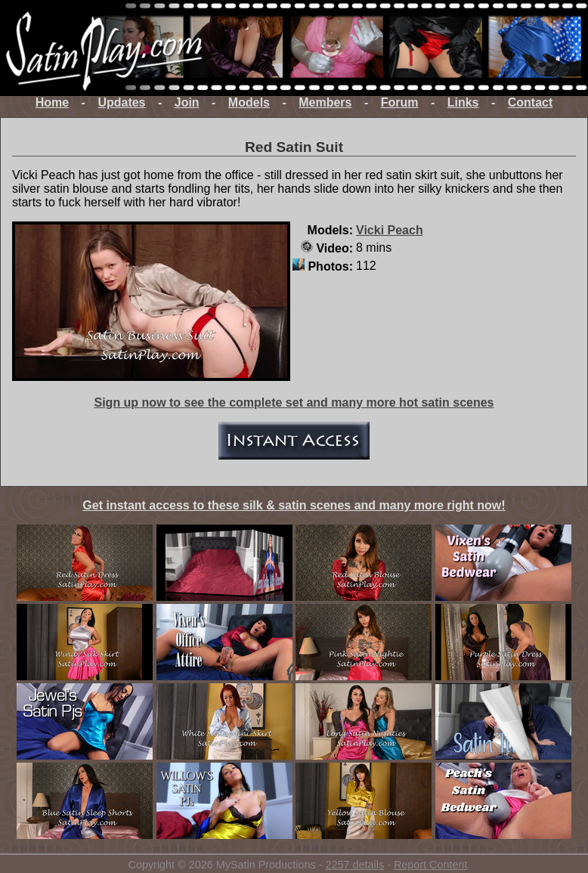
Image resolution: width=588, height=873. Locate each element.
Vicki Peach (390, 230)
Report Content (431, 865)
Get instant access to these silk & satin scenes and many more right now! (294, 505)
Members (325, 102)
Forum (400, 102)
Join (187, 102)
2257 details (354, 865)
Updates (121, 102)
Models (249, 102)
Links (463, 102)
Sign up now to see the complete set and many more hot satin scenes (294, 402)
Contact (531, 102)
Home (52, 102)
